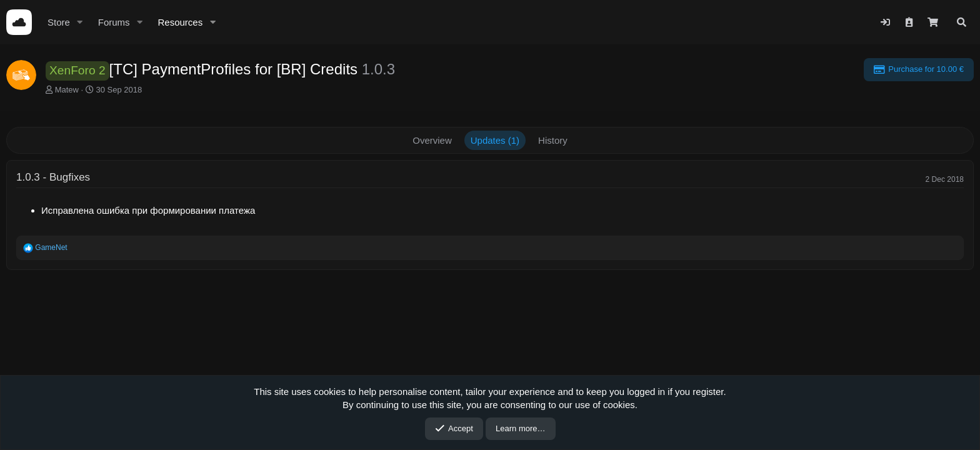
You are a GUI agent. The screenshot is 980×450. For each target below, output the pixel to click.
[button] (80, 22)
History (553, 140)
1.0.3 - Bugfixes (53, 177)
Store (59, 22)
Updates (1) (495, 140)
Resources (180, 22)
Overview (432, 140)
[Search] (962, 22)
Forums (114, 22)
